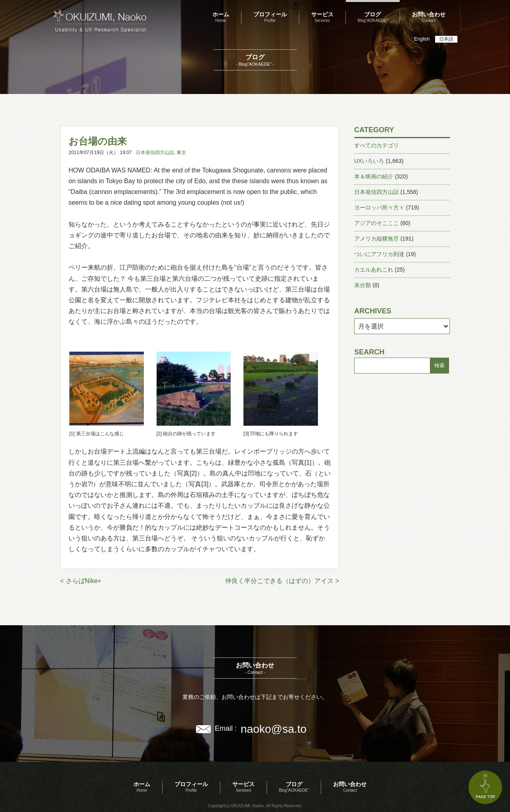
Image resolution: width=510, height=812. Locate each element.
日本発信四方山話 (155, 153)
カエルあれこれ (374, 270)
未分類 (363, 285)
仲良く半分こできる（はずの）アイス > (282, 581)
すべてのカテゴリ (377, 145)
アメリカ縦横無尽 (377, 239)
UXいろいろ (369, 161)
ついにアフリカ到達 (379, 254)
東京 (181, 153)
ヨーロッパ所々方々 (379, 207)
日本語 (446, 39)
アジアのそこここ (377, 223)
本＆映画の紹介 (374, 176)
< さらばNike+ (81, 581)
